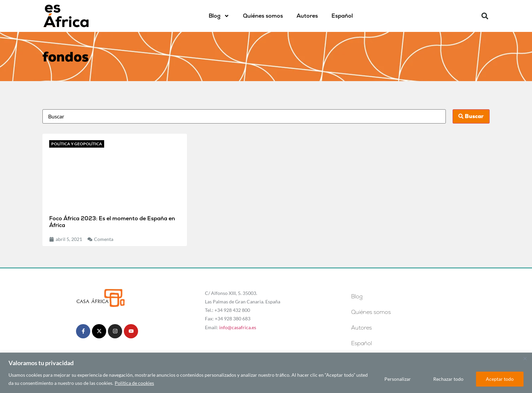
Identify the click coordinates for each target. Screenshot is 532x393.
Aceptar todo (500, 379)
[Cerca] (525, 358)
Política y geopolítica (77, 144)
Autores (307, 16)
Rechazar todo (448, 379)
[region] (266, 373)
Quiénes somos (263, 16)
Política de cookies (134, 383)
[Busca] (244, 116)
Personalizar (398, 379)
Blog (219, 16)
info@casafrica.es (238, 327)
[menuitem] (342, 16)
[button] (485, 16)
